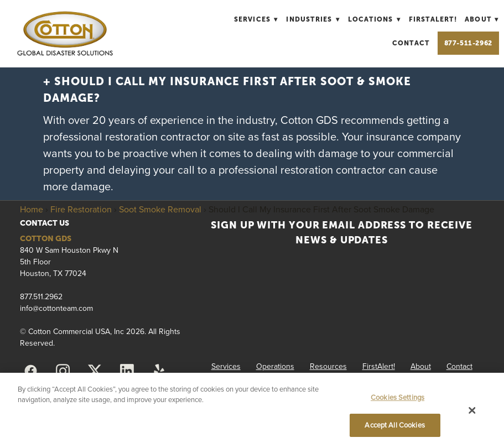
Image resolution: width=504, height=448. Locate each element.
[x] (95, 371)
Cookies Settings (398, 397)
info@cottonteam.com (56, 308)
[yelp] (159, 371)
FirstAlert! (433, 19)
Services (256, 19)
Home (32, 209)
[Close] (472, 410)
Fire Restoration (81, 209)
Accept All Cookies (394, 425)
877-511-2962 (468, 43)
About (482, 19)
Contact (411, 43)
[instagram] (63, 371)
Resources (328, 366)
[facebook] (30, 371)
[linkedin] (127, 371)
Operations (275, 366)
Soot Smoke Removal (160, 209)
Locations (375, 19)
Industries (313, 19)
